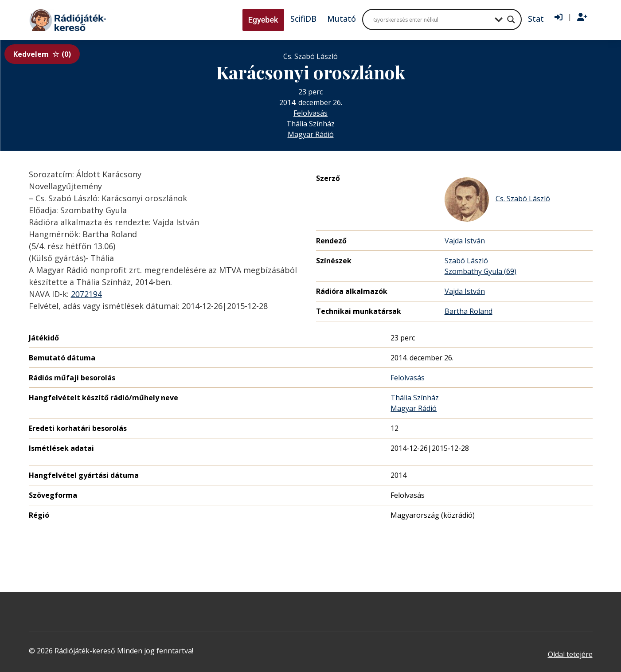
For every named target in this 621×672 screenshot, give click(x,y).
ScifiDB (303, 19)
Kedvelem (42, 54)
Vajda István (465, 241)
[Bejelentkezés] (559, 17)
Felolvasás (310, 113)
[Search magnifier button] (511, 20)
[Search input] (432, 20)
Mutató (342, 19)
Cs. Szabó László (497, 199)
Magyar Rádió (311, 134)
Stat (536, 19)
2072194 (86, 294)
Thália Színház (310, 124)
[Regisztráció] (582, 17)
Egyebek (263, 20)
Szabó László (466, 261)
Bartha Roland (469, 311)
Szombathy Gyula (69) (480, 271)
